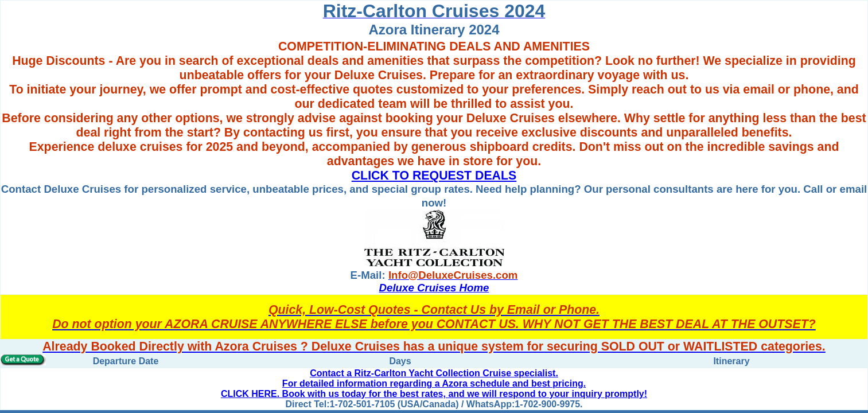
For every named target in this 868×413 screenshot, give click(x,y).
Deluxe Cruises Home (434, 288)
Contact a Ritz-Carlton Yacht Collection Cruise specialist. (434, 373)
